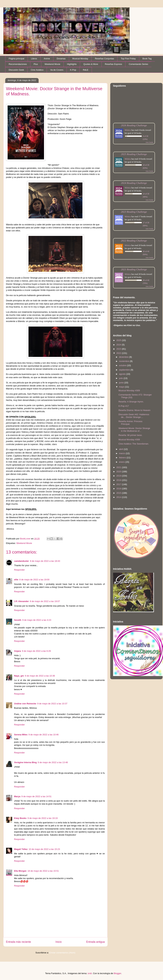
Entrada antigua (95, 942)
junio (122, 383)
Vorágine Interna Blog (25, 762)
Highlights (72, 64)
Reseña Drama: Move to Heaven (134, 410)
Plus (36, 64)
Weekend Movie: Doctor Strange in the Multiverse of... (134, 430)
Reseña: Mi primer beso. (130, 435)
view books (150, 142)
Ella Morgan (20, 871)
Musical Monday (80, 59)
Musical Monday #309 (129, 391)
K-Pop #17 (124, 406)
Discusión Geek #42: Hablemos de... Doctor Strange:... (134, 416)
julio (121, 378)
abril (121, 449)
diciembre (124, 357)
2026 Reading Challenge (134, 125)
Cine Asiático (37, 70)
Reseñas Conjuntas (104, 59)
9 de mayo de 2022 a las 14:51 (36, 796)
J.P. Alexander (21, 601)
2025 (119, 340)
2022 (119, 353)
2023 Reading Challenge (134, 212)
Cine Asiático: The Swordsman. (134, 444)
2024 (119, 345)
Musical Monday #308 (129, 440)
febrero (123, 458)
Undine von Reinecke (25, 704)
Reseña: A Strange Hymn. (131, 402)
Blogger (117, 973)
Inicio (58, 942)
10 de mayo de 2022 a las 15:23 (44, 849)
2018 (119, 480)
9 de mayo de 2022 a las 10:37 (52, 704)
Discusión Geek (16, 70)
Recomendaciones (18, 64)
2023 (119, 349)
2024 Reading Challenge (134, 183)
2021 (119, 467)
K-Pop (73, 70)
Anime (47, 59)
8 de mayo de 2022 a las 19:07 (45, 601)
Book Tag (147, 59)
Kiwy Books (20, 818)
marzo (122, 453)
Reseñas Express (113, 64)
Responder (20, 570)
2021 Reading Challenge (134, 269)
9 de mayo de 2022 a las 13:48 (53, 762)
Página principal (17, 59)
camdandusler (22, 561)
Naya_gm (19, 676)
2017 (119, 484)
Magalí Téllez (21, 849)
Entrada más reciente (19, 942)
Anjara (18, 651)
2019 (119, 476)
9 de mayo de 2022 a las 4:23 (37, 620)
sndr (90, 973)
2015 (119, 493)
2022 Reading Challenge (134, 241)
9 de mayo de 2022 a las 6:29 (36, 651)
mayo (122, 387)
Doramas (61, 59)
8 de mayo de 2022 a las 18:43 (45, 561)
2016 (119, 489)
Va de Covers (57, 70)
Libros (34, 59)
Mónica (128, 130)
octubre (123, 365)
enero (122, 462)
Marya (17, 796)
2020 (119, 472)
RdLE (86, 70)
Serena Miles (21, 735)
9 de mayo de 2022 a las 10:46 (44, 735)
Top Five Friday (128, 59)
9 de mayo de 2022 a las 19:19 (43, 818)
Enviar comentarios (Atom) (62, 953)
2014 (119, 497)
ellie (16, 580)
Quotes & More (91, 64)
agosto (123, 374)
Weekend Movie (52, 64)
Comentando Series (138, 64)
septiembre (125, 370)
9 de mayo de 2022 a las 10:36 (40, 676)
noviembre (124, 361)
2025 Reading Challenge (134, 154)
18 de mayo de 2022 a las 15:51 (43, 871)
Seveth (18, 620)
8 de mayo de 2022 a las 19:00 (34, 580)
